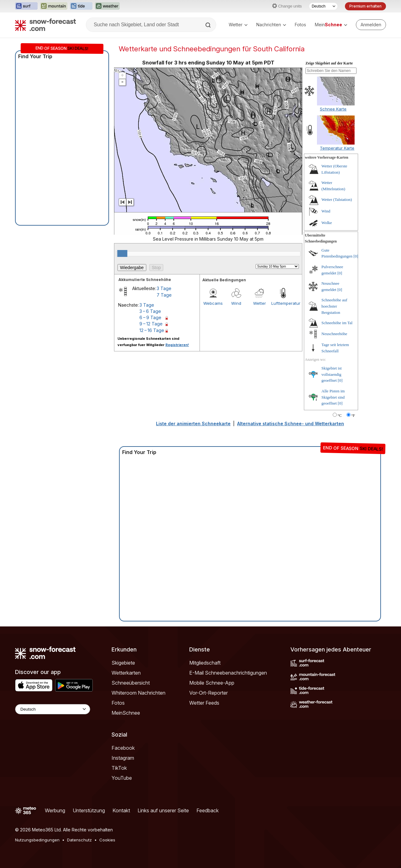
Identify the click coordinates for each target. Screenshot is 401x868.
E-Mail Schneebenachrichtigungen (228, 673)
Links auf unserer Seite (163, 810)
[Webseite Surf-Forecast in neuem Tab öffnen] (26, 6)
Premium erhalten (365, 6)
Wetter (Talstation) (337, 199)
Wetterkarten (126, 673)
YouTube (122, 778)
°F (353, 416)
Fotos (300, 25)
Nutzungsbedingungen (37, 840)
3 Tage (164, 288)
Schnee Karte (333, 109)
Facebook (123, 748)
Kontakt (121, 810)
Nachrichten (271, 25)
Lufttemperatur (283, 303)
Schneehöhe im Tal (337, 323)
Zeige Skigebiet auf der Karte (329, 63)
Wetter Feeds (204, 703)
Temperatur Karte (337, 148)
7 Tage (164, 295)
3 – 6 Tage (150, 311)
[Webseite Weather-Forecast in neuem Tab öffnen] (107, 6)
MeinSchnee (126, 713)
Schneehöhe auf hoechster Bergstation (334, 306)
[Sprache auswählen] (323, 6)
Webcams (213, 303)
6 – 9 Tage (150, 317)
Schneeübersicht (131, 683)
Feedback (208, 810)
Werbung (55, 810)
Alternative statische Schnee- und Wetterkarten (291, 424)
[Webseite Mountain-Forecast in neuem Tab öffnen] (54, 6)
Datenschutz (79, 840)
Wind (236, 303)
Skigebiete (123, 663)
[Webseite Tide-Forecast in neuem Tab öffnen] (81, 6)
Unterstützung (89, 810)
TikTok (119, 768)
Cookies (107, 840)
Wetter (238, 25)
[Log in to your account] (371, 25)
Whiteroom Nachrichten (138, 693)
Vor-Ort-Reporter (208, 693)
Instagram (123, 758)
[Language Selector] (53, 709)
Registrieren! (177, 345)
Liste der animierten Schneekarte (193, 424)
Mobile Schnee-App (212, 683)
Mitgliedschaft (205, 663)
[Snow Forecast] (45, 25)
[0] (356, 256)
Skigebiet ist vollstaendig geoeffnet (332, 374)
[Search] (209, 25)
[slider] (122, 253)
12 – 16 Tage (152, 330)
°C (340, 416)
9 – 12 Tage (151, 324)
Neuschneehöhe (334, 334)
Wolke (327, 223)
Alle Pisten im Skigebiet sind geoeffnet (333, 397)
